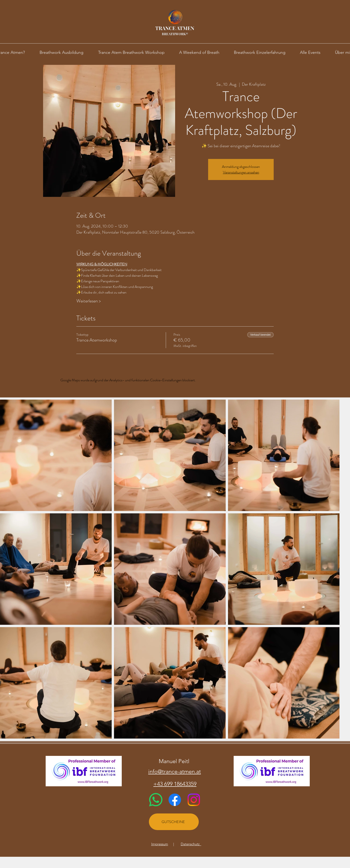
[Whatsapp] (156, 800)
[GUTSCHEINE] (174, 822)
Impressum (160, 844)
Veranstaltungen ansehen (241, 172)
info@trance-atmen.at (175, 771)
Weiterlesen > (89, 301)
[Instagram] (194, 800)
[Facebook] (175, 800)
